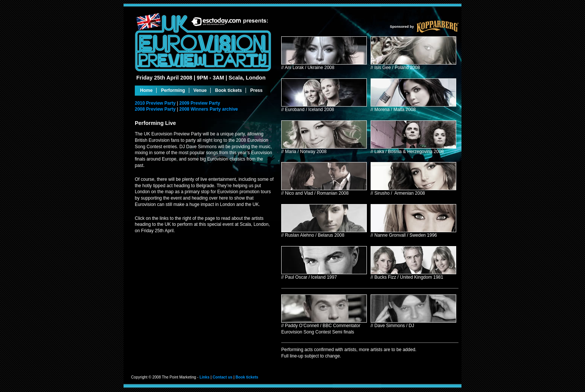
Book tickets (228, 90)
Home (146, 90)
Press (256, 90)
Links (204, 377)
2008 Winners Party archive (209, 109)
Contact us (222, 377)
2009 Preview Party (200, 103)
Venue (200, 90)
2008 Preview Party (156, 109)
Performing (173, 90)
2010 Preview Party (156, 103)
